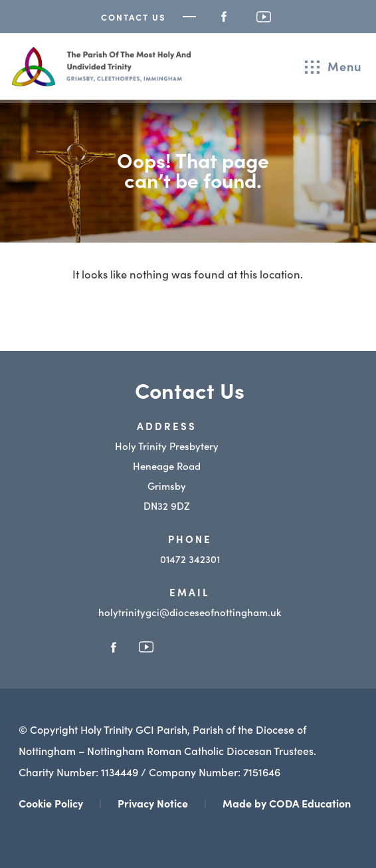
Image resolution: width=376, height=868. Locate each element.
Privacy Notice (153, 803)
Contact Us (134, 17)
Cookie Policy (51, 803)
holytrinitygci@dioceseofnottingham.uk (190, 612)
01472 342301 (190, 559)
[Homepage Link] (102, 82)
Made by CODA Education (287, 803)
